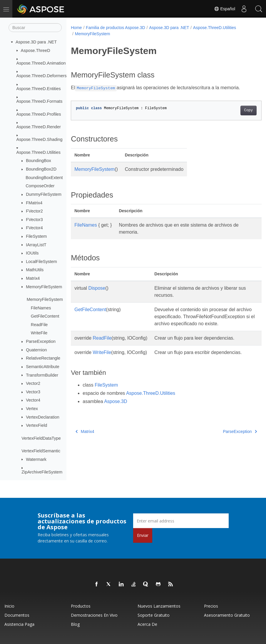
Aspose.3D (116, 408)
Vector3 (33, 392)
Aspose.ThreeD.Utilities (39, 152)
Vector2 (33, 383)
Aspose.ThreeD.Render (39, 127)
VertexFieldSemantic (41, 451)
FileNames (41, 308)
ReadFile (39, 325)
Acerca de (147, 624)
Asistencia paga (19, 624)
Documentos (17, 615)
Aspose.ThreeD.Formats (40, 101)
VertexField (36, 425)
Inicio (9, 606)
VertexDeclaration (43, 417)
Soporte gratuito (154, 615)
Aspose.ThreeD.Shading (40, 139)
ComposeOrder (40, 186)
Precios (211, 606)
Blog (75, 624)
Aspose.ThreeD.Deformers (42, 76)
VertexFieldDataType (41, 438)
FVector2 (34, 211)
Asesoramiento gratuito (227, 615)
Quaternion (36, 350)
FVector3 (34, 220)
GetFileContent (45, 316)
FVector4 (34, 228)
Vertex (32, 409)
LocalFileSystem (41, 262)
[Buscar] (35, 28)
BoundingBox (39, 161)
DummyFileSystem (44, 194)
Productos (81, 606)
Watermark (36, 459)
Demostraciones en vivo (94, 615)
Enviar (143, 535)
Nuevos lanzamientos (159, 606)
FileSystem (36, 236)
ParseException (41, 341)
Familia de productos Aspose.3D (116, 28)
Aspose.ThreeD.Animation (41, 63)
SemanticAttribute (43, 367)
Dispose (97, 288)
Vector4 (33, 400)
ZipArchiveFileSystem (42, 472)
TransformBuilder (42, 375)
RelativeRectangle (43, 358)
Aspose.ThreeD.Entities (39, 89)
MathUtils (35, 270)
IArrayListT (36, 245)
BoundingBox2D (41, 169)
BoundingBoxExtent (44, 178)
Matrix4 (33, 278)
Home (76, 28)
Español (225, 9)
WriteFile (39, 333)
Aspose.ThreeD (36, 50)
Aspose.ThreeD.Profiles (39, 114)
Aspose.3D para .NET (36, 42)
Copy (235, 110)
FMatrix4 (34, 203)
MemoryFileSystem (44, 287)
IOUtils (32, 253)
